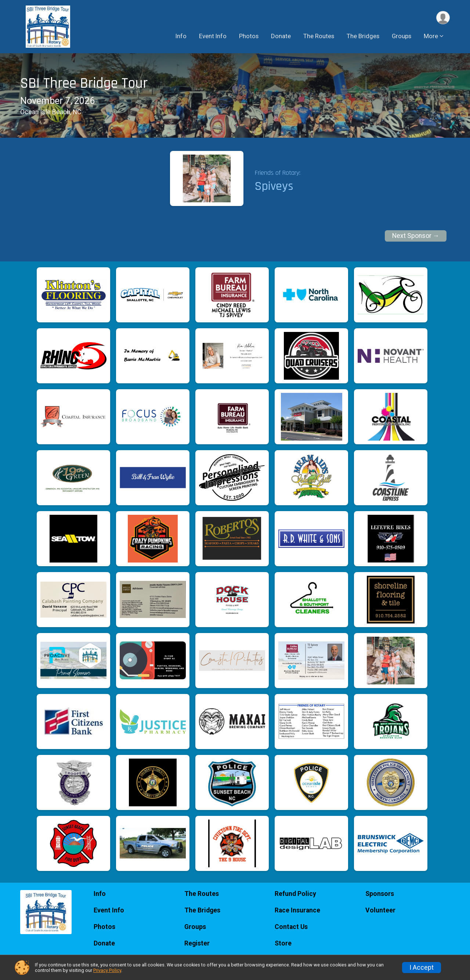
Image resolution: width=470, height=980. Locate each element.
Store (283, 943)
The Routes (319, 36)
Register (197, 943)
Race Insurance (297, 910)
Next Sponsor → (416, 236)
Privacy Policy (107, 970)
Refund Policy (295, 894)
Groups (402, 36)
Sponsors (380, 894)
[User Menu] (443, 18)
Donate (281, 36)
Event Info (213, 36)
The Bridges (363, 36)
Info (181, 36)
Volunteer (380, 910)
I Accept (422, 968)
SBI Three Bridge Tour (84, 84)
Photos (249, 36)
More (431, 36)
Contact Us (291, 927)
